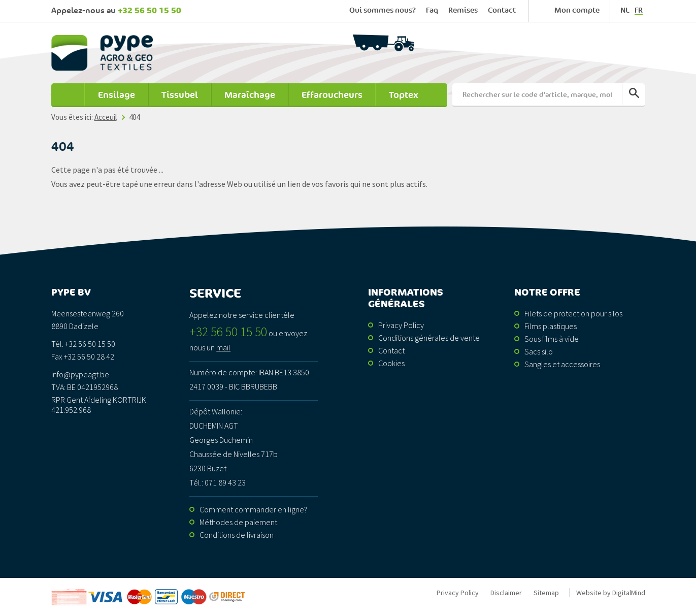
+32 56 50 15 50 (150, 11)
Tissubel (180, 95)
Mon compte (577, 10)
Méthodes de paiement (238, 522)
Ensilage (117, 95)
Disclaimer (506, 593)
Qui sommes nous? (383, 10)
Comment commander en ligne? (253, 509)
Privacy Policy (401, 325)
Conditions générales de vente (429, 338)
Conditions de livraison (237, 535)
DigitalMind (629, 593)
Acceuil (68, 95)
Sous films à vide (552, 339)
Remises (463, 10)
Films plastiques (551, 326)
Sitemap (546, 593)
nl (625, 10)
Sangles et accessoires (562, 364)
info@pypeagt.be (80, 374)
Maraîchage (250, 95)
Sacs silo (539, 351)
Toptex (404, 95)
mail (223, 347)
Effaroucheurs (332, 95)
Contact (502, 10)
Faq (432, 10)
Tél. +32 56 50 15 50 (83, 344)
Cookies (391, 363)
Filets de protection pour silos (573, 313)
